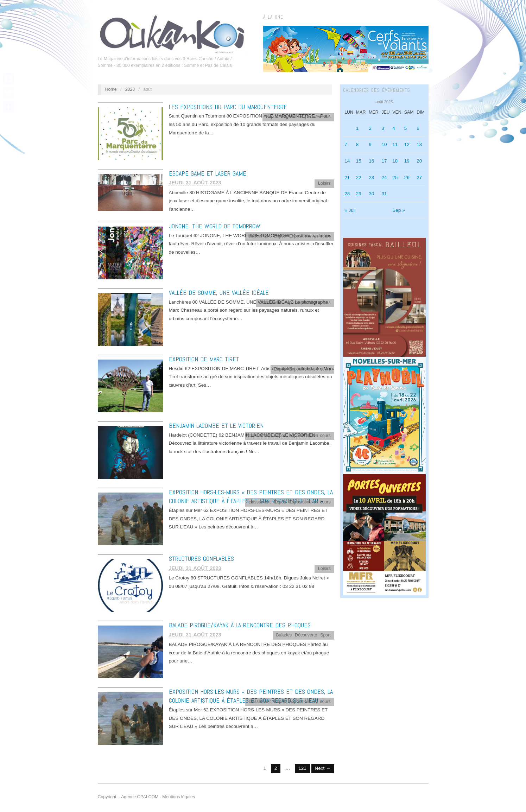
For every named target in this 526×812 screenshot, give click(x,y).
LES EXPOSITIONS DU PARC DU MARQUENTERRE (228, 107)
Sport (325, 635)
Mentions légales (179, 797)
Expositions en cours (310, 236)
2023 (130, 89)
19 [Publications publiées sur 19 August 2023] (407, 161)
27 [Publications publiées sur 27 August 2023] (419, 177)
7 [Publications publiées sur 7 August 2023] (346, 144)
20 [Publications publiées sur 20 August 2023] (419, 161)
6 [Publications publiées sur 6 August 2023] (418, 128)
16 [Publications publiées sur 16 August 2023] (371, 161)
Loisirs (324, 183)
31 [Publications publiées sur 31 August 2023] (384, 194)
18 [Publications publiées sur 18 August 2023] (395, 161)
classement (260, 236)
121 (302, 768)
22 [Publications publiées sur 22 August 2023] (359, 177)
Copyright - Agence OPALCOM (128, 797)
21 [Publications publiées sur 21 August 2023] (347, 177)
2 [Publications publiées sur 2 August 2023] (370, 128)
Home (111, 89)
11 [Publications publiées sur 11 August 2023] (395, 144)
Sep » (398, 210)
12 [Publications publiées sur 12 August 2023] (407, 144)
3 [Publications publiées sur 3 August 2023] (383, 128)
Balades (284, 635)
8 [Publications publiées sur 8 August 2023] (357, 144)
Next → (323, 768)
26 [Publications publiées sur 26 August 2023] (407, 177)
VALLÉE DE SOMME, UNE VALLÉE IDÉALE (219, 293)
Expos (272, 117)
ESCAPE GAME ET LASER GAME (208, 173)
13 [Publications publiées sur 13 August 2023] (419, 144)
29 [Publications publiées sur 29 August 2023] (359, 194)
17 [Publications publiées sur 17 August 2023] (384, 161)
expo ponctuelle (300, 303)
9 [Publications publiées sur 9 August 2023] (370, 144)
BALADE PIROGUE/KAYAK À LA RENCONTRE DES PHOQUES (240, 625)
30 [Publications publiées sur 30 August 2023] (371, 194)
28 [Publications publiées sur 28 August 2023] (347, 194)
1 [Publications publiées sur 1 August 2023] (357, 128)
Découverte (306, 635)
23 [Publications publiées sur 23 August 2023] (371, 177)
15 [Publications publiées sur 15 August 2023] (359, 161)
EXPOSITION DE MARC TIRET (204, 359)
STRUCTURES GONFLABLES (201, 559)
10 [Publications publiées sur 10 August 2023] (384, 144)
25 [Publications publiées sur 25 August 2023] (395, 177)
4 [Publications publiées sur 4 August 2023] (394, 128)
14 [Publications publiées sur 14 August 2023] (347, 161)
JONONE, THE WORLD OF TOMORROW (215, 226)
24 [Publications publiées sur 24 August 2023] (384, 177)
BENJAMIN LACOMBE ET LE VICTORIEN (216, 426)
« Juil (350, 210)
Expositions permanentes (306, 117)
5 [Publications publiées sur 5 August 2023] (406, 128)
